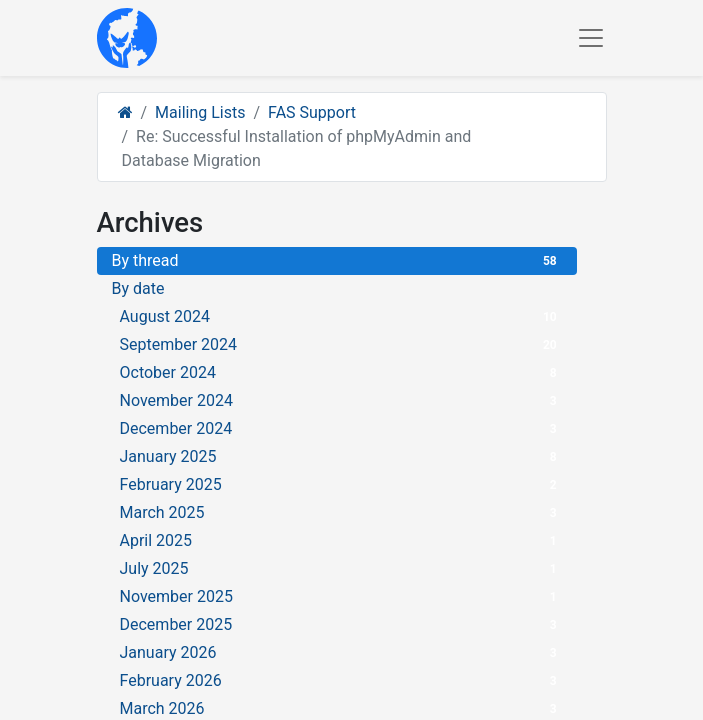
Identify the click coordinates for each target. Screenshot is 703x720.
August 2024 (341, 316)
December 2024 (341, 428)
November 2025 (341, 596)
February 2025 (341, 484)
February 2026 (341, 680)
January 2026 (341, 652)
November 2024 (341, 400)
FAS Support (312, 112)
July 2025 (341, 568)
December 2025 (341, 624)
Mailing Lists (200, 112)
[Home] (125, 112)
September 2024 (341, 344)
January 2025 (341, 456)
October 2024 (341, 372)
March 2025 (341, 512)
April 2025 (341, 540)
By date (138, 288)
